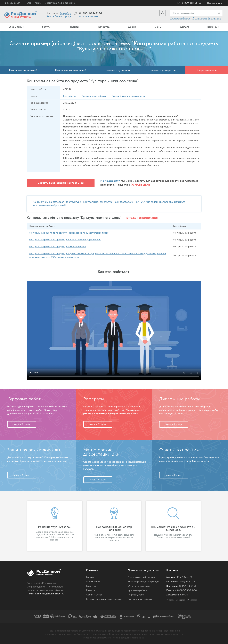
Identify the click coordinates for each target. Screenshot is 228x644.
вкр (153, 577)
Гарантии (75, 27)
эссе (141, 594)
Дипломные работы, (139, 577)
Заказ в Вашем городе (59, 16)
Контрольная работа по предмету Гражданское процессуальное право (69, 233)
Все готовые (215, 18)
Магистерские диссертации (144, 581)
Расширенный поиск (180, 18)
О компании (16, 27)
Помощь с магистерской (71, 70)
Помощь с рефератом (162, 70)
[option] (55, 525)
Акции (38, 3)
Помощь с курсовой (117, 70)
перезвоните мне (89, 16)
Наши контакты (215, 3)
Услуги (46, 27)
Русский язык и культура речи (128, 96)
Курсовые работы (138, 590)
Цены (158, 27)
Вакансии (213, 27)
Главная (90, 577)
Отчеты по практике (139, 585)
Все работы (70, 96)
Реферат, (133, 594)
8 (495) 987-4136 (91, 13)
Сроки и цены (94, 594)
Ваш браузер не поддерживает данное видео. (114, 330)
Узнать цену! (133, 185)
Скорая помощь (207, 70)
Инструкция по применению (60, 3)
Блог (29, 3)
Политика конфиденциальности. (45, 593)
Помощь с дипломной (23, 70)
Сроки (132, 27)
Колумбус (65, 13)
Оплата (185, 27)
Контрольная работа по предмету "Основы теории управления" (65, 240)
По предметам (200, 18)
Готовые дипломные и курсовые (104, 599)
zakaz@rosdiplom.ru (177, 594)
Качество (104, 27)
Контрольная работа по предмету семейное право (57, 246)
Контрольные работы (94, 96)
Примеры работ (12, 3)
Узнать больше (22, 424)
